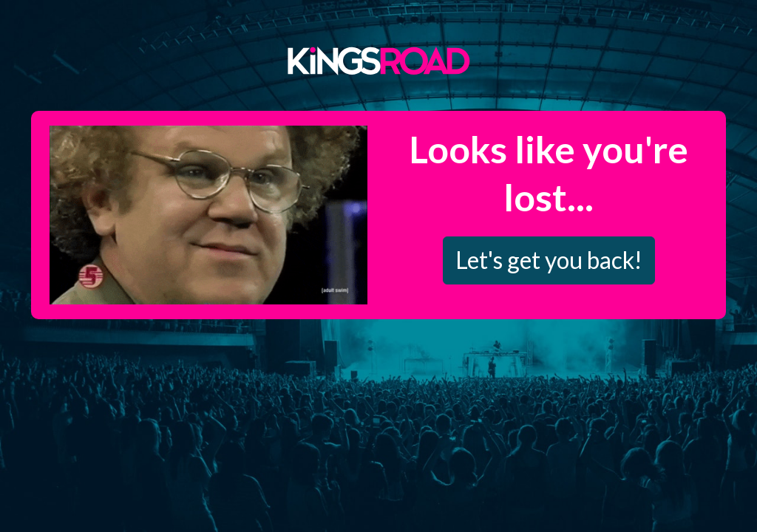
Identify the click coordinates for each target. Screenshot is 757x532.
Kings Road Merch (378, 60)
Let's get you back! (549, 260)
